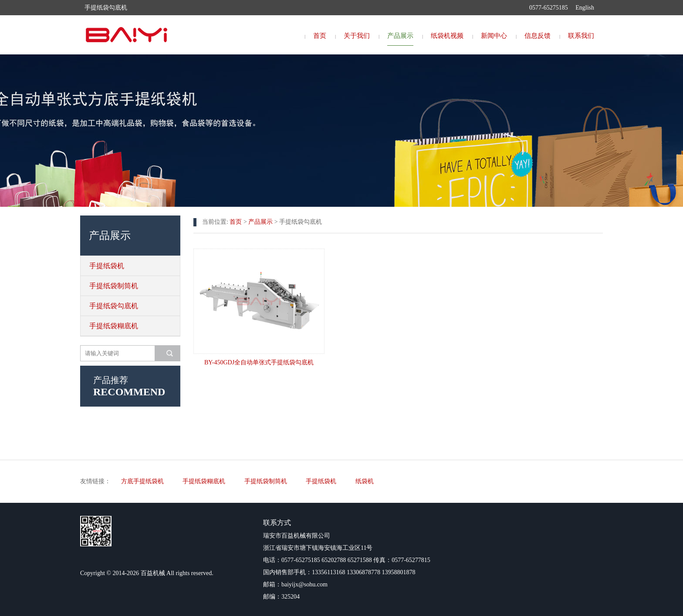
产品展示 (400, 36)
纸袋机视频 (447, 36)
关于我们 (357, 36)
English (585, 8)
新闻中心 (494, 36)
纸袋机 (365, 481)
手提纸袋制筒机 (114, 286)
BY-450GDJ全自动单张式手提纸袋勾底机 (259, 362)
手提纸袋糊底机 (114, 326)
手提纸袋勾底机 (114, 306)
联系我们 (581, 36)
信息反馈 (538, 36)
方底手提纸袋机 (142, 481)
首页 (320, 36)
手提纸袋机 (107, 266)
